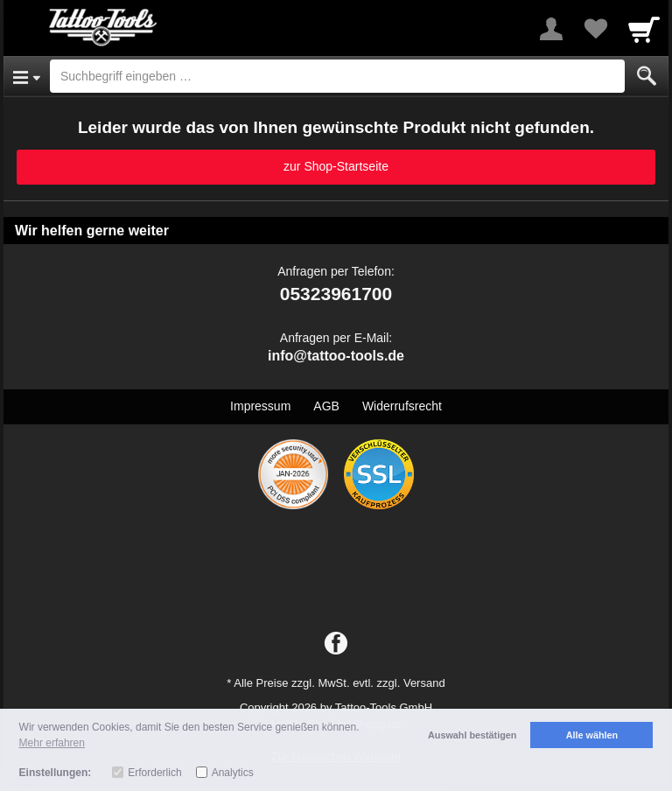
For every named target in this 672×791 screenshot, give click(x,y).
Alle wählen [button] (592, 735)
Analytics (233, 773)
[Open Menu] (27, 76)
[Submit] (647, 76)
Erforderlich (154, 773)
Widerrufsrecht (402, 406)
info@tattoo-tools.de (336, 356)
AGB (326, 406)
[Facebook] (336, 644)
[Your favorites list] (595, 29)
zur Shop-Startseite (336, 166)
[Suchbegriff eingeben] (337, 76)
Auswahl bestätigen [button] (472, 735)
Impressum (260, 406)
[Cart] (644, 29)
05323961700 (336, 294)
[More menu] (551, 29)
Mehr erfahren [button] (52, 743)
